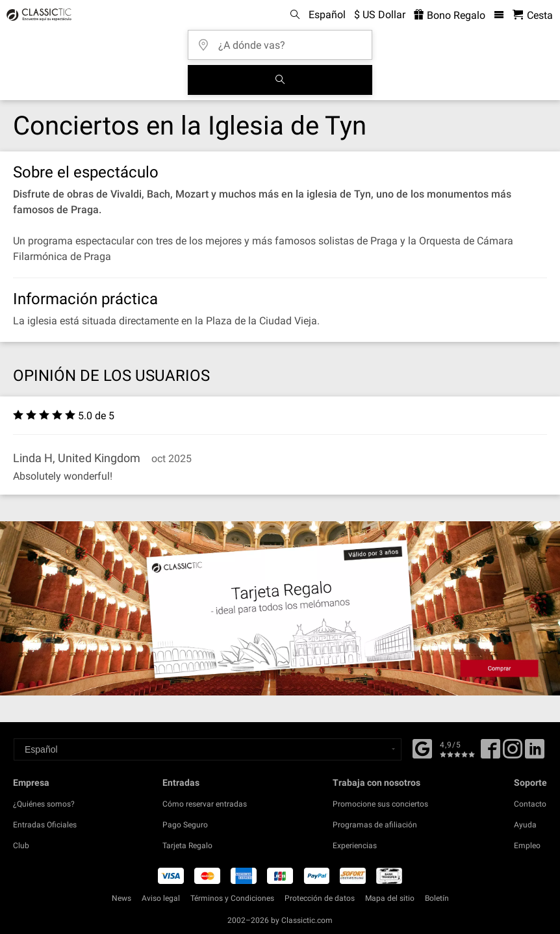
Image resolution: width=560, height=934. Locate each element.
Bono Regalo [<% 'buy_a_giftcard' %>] (450, 15)
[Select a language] (208, 749)
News (121, 898)
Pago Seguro (185, 825)
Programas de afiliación (375, 825)
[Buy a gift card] (280, 608)
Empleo (527, 846)
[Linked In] (535, 753)
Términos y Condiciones (232, 898)
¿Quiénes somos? (44, 804)
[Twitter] (513, 753)
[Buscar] (280, 80)
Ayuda (525, 825)
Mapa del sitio (390, 898)
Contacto (530, 804)
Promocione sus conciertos (380, 804)
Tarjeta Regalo (187, 846)
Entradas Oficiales (45, 825)
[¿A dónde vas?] (284, 41)
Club (21, 846)
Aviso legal (161, 898)
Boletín (437, 898)
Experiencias (355, 846)
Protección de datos (320, 898)
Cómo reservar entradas (205, 804)
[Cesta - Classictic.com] (533, 15)
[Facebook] (422, 747)
